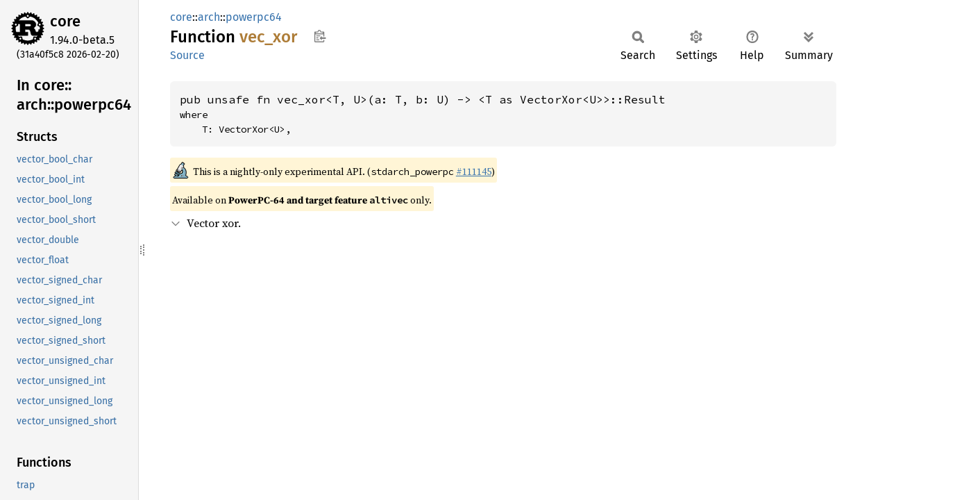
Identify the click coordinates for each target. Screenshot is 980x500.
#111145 (474, 172)
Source (187, 55)
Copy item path (320, 36)
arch (209, 17)
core (65, 21)
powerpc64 (254, 17)
